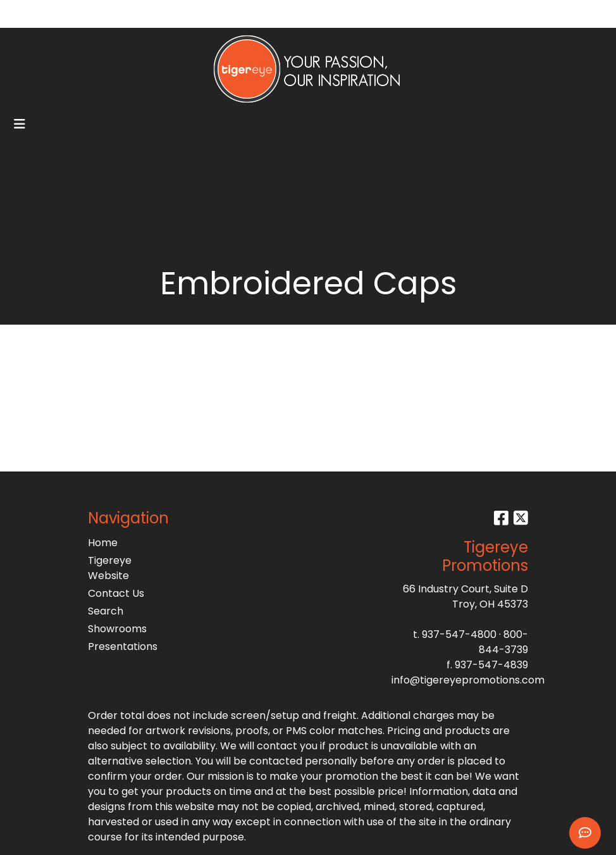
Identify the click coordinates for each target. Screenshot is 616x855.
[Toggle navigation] (20, 124)
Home (103, 543)
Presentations (118, 646)
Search (476, 14)
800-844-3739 (503, 642)
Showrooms (117, 629)
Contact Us (116, 593)
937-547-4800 (459, 634)
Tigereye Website (110, 568)
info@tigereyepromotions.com (468, 680)
